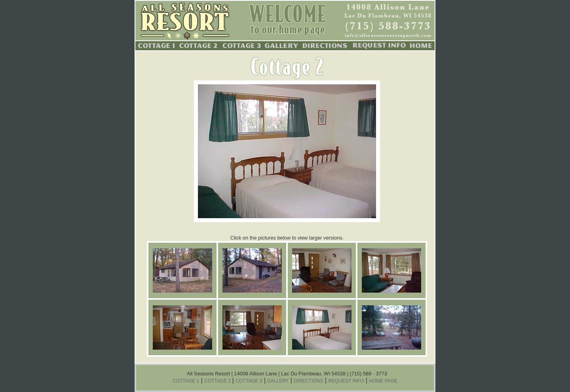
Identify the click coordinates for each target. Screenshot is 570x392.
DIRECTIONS (308, 381)
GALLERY (277, 381)
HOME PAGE (383, 381)
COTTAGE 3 (249, 381)
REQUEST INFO (346, 381)
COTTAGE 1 (186, 381)
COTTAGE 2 (218, 381)
